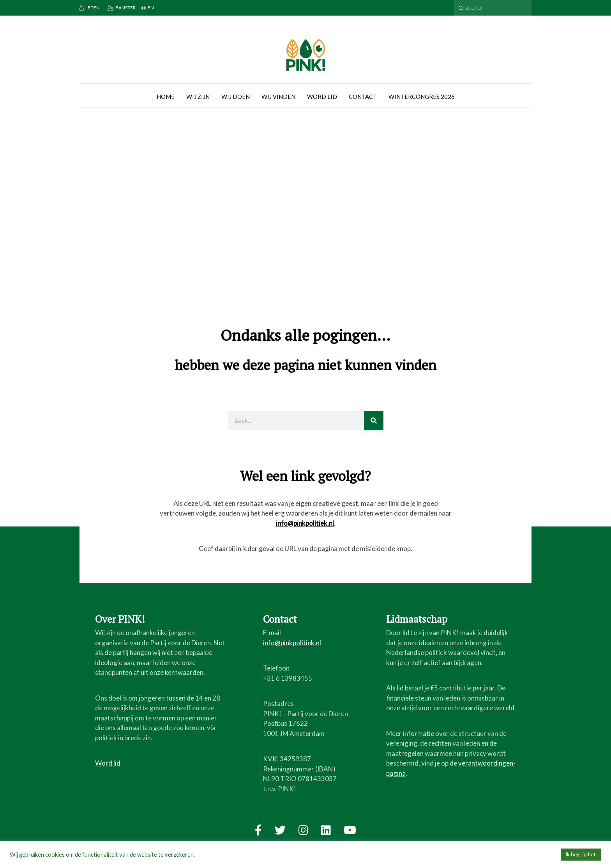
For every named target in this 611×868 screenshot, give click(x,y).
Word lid (322, 97)
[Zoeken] (374, 421)
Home (166, 97)
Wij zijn (198, 97)
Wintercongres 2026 (422, 97)
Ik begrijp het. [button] (581, 854)
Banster (122, 8)
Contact (363, 97)
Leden (90, 8)
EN (147, 8)
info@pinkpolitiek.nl (305, 523)
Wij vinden (278, 97)
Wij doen (236, 97)
